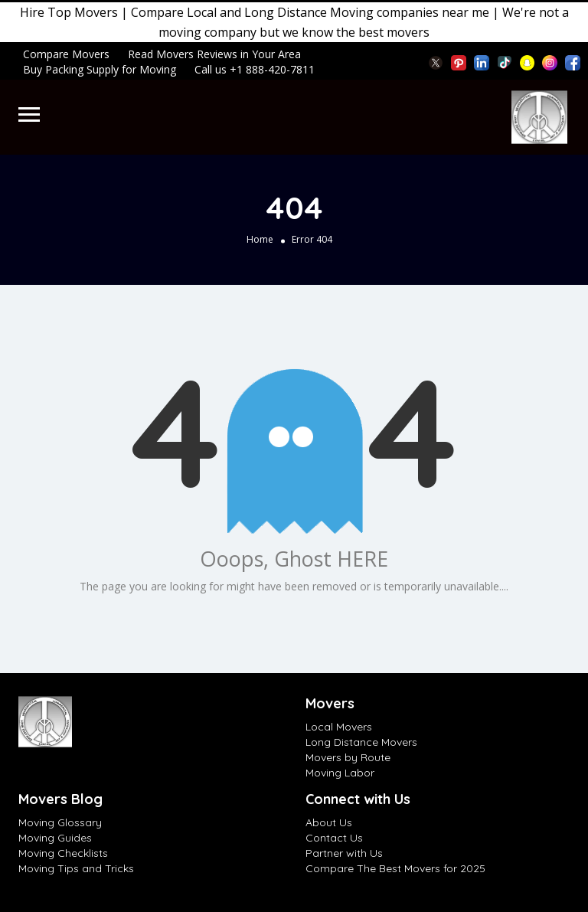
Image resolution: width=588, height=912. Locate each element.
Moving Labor (340, 773)
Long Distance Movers (361, 742)
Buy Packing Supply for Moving (100, 69)
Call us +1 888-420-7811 (255, 69)
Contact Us (334, 838)
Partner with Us (344, 853)
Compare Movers (66, 54)
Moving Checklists (63, 853)
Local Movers (339, 727)
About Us (329, 822)
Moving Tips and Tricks (76, 868)
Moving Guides (55, 838)
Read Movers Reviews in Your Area (214, 54)
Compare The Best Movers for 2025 (395, 868)
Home (260, 239)
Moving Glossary (60, 822)
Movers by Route (348, 757)
